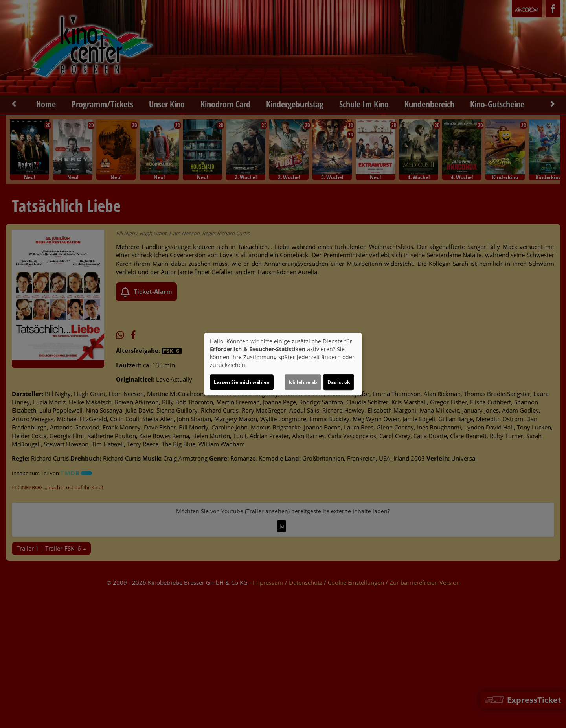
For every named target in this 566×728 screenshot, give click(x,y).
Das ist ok (339, 382)
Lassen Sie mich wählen (242, 382)
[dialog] (283, 364)
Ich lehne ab (303, 382)
